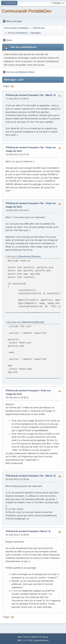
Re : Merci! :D (48, 95)
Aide (20, 637)
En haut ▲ (44, 637)
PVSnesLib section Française (22, 95)
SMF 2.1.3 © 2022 (25, 640)
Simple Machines (41, 640)
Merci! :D (45, 531)
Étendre (36, 257)
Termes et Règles (30, 637)
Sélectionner (25, 257)
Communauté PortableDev (27, 11)
